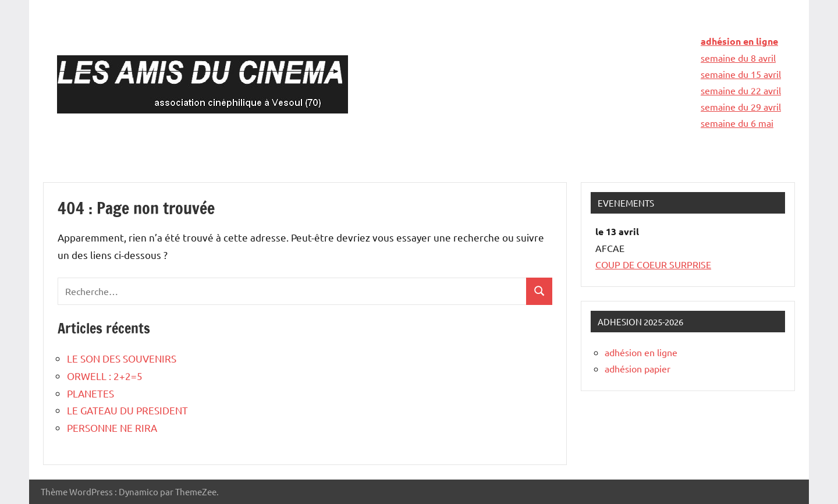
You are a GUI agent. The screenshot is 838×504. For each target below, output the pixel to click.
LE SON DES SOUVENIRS (122, 358)
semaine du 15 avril (741, 74)
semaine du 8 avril (738, 58)
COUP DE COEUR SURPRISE (653, 264)
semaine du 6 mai (737, 123)
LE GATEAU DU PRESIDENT (127, 410)
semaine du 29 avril (741, 107)
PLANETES (90, 393)
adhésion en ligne (739, 41)
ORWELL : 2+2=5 (105, 376)
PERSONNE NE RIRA (112, 427)
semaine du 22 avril (741, 90)
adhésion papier (638, 368)
